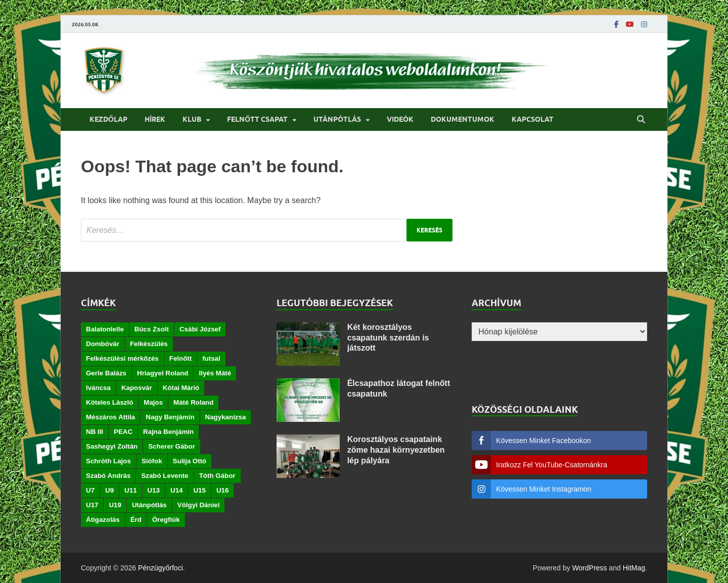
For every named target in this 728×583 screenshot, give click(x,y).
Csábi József (200, 329)
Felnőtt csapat (257, 119)
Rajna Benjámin (168, 432)
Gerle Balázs (106, 373)
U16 (222, 490)
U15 (199, 490)
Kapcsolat (533, 119)
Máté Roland (193, 402)
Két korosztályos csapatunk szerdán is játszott (388, 338)
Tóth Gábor (217, 476)
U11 (130, 490)
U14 (176, 490)
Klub (192, 119)
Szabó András (108, 476)
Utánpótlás (337, 119)
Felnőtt (180, 358)
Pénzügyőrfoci (161, 568)
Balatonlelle (105, 329)
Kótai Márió (181, 388)
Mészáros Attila (110, 417)
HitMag (634, 568)
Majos (153, 402)
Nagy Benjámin (170, 417)
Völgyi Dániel (199, 505)
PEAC (123, 432)
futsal (211, 358)
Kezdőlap (108, 119)
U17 (92, 505)
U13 (154, 490)
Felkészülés (149, 344)
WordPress (590, 568)
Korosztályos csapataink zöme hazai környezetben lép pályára (396, 450)
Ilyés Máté (215, 373)
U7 (90, 490)
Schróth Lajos (108, 461)
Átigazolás (103, 520)
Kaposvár (137, 388)
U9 (109, 490)
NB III (95, 432)
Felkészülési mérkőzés (122, 358)
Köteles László (109, 402)
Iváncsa (98, 388)
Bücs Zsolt (152, 329)
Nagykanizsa (226, 417)
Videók (400, 119)
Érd (136, 520)
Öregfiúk (166, 520)
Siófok (152, 461)
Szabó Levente (165, 476)
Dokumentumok (463, 119)
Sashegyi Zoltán (112, 446)
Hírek (155, 119)
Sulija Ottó (190, 461)
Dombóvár (103, 344)
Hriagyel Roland (163, 373)
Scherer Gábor (172, 446)
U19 (115, 505)
